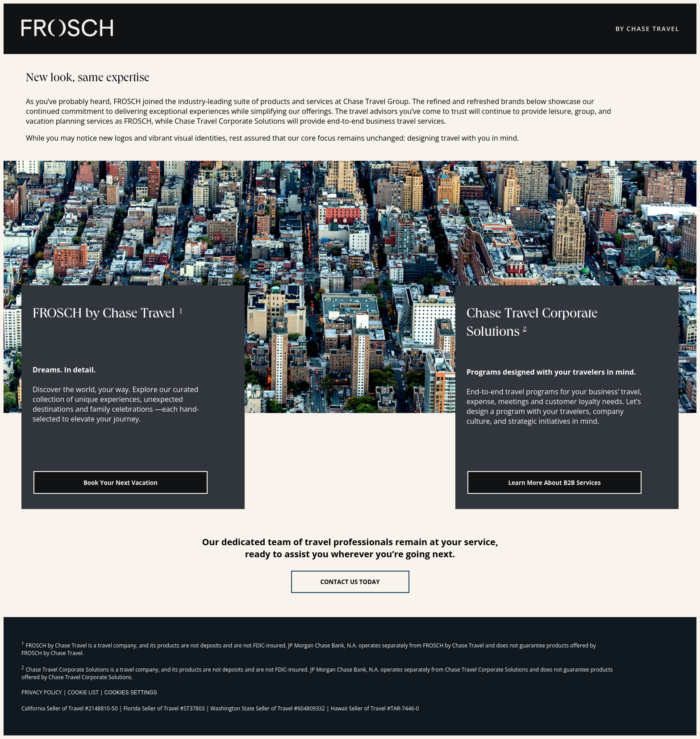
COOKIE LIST (83, 692)
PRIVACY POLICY (42, 692)
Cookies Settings (131, 693)
